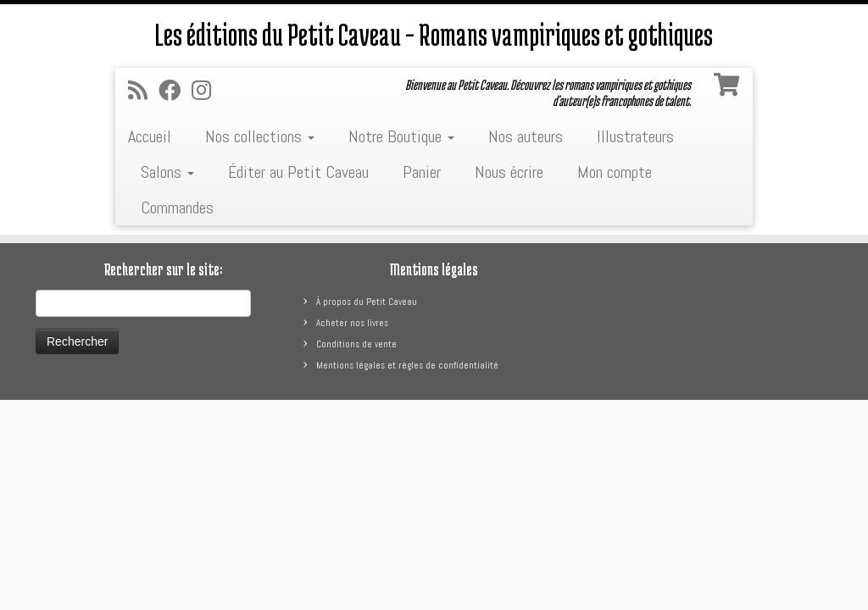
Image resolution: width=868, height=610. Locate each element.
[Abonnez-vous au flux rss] (143, 91)
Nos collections (260, 136)
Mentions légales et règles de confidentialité (407, 365)
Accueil (150, 136)
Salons (167, 172)
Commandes (177, 208)
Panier (422, 172)
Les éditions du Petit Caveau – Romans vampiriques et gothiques (434, 34)
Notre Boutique (401, 136)
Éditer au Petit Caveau (298, 172)
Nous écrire (509, 172)
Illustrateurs (635, 136)
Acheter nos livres (352, 323)
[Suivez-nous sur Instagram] (207, 91)
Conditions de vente (356, 344)
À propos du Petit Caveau (367, 302)
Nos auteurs (526, 136)
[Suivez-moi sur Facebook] (175, 91)
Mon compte (615, 172)
